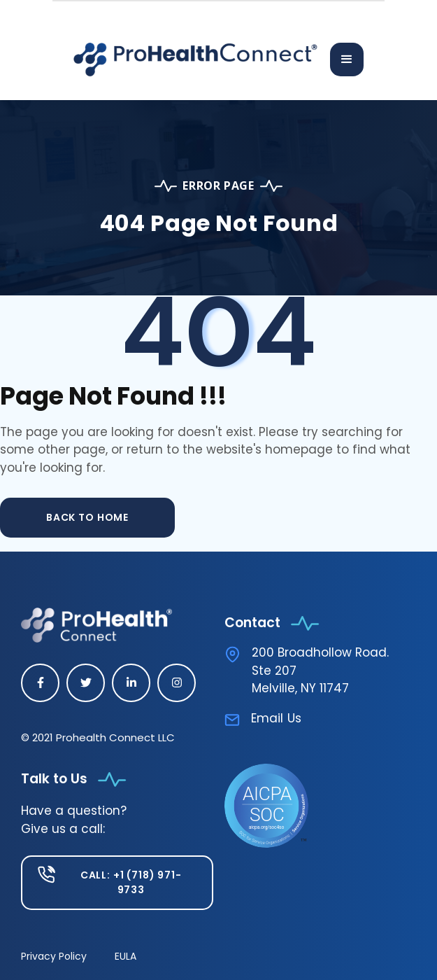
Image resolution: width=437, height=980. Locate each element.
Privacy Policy (54, 956)
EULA (126, 956)
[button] (347, 59)
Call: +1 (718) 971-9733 (131, 882)
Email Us (276, 718)
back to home (87, 517)
